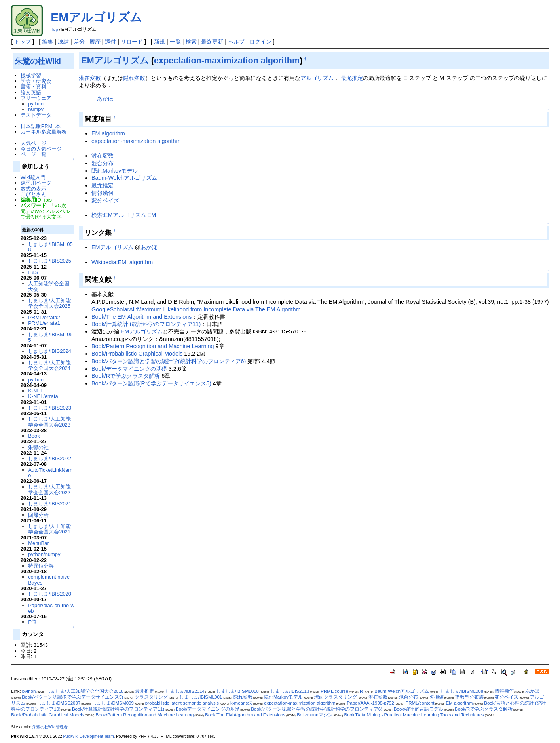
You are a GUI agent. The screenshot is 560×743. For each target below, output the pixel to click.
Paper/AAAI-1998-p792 (371, 703)
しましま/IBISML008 (462, 691)
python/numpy (44, 554)
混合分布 (103, 163)
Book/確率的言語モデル (419, 709)
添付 (110, 42)
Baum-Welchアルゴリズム (124, 178)
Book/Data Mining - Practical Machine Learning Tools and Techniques (414, 715)
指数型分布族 (469, 697)
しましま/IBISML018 (237, 691)
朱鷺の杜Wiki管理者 (50, 727)
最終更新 (212, 42)
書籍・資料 (33, 87)
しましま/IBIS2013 (290, 691)
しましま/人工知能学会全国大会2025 (49, 303)
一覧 (175, 42)
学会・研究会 (36, 81)
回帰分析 (38, 515)
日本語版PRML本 (41, 126)
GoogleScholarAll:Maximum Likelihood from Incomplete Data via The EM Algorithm (196, 309)
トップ (23, 42)
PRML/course (334, 691)
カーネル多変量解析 (44, 132)
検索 (191, 42)
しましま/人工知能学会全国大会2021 (49, 529)
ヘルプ (236, 42)
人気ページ (33, 143)
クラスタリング (151, 697)
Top (54, 29)
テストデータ (36, 115)
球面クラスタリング (336, 697)
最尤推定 (352, 78)
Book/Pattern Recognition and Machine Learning (153, 346)
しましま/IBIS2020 (50, 594)
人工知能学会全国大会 (49, 286)
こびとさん (33, 194)
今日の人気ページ (41, 149)
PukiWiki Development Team (88, 736)
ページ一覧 (33, 154)
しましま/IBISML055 (50, 337)
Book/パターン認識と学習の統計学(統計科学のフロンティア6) (169, 361)
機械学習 (31, 75)
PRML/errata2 (44, 317)
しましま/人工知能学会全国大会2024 (49, 365)
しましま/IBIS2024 (50, 351)
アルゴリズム (317, 78)
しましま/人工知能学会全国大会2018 (85, 691)
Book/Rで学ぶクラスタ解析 (126, 376)
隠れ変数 (134, 78)
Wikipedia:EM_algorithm (122, 262)
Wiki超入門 (33, 177)
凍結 (63, 42)
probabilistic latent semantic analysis (182, 703)
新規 (159, 42)
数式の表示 (33, 189)
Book (34, 436)
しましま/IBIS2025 (50, 261)
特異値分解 (41, 566)
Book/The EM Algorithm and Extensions (142, 317)
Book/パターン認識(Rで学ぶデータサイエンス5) (151, 383)
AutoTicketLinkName (50, 473)
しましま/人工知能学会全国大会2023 (49, 422)
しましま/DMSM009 (113, 703)
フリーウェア (36, 98)
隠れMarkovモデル (115, 171)
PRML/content (420, 703)
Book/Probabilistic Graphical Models (137, 354)
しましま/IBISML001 (201, 697)
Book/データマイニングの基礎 (129, 369)
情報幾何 (103, 193)
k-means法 (241, 703)
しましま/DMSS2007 (59, 703)
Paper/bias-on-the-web (51, 608)
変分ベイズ (105, 200)
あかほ (105, 99)
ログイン (260, 42)
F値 (32, 622)
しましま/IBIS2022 (50, 458)
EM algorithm (108, 133)
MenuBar (39, 543)
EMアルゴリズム (96, 17)
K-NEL (36, 391)
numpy (36, 109)
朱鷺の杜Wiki (38, 61)
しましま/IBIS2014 (185, 691)
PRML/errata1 (44, 323)
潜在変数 (90, 78)
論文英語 (31, 92)
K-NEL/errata (43, 396)
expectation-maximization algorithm (227, 60)
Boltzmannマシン (315, 715)
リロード (132, 42)
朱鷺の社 (38, 447)
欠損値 (437, 697)
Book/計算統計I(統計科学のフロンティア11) (146, 324)
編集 (47, 42)
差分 (79, 42)
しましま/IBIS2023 (50, 408)
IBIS (33, 272)
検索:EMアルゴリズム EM (124, 215)
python (36, 104)
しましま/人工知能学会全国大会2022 (49, 489)
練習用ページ (36, 183)
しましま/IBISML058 (50, 247)
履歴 (95, 42)
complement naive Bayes (49, 580)
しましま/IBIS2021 (50, 504)
